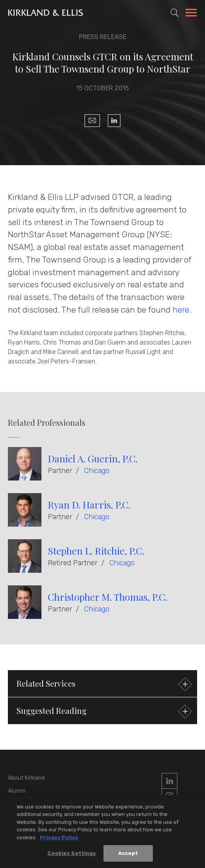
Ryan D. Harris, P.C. (89, 505)
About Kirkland (26, 778)
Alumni (17, 791)
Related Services (103, 685)
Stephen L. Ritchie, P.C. (96, 551)
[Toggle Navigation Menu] (191, 14)
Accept (128, 856)
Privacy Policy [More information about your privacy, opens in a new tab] (59, 839)
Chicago (97, 471)
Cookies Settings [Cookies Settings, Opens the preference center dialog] (72, 856)
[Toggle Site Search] (175, 13)
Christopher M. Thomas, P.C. (107, 597)
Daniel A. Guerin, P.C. (93, 458)
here (181, 310)
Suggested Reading (103, 712)
